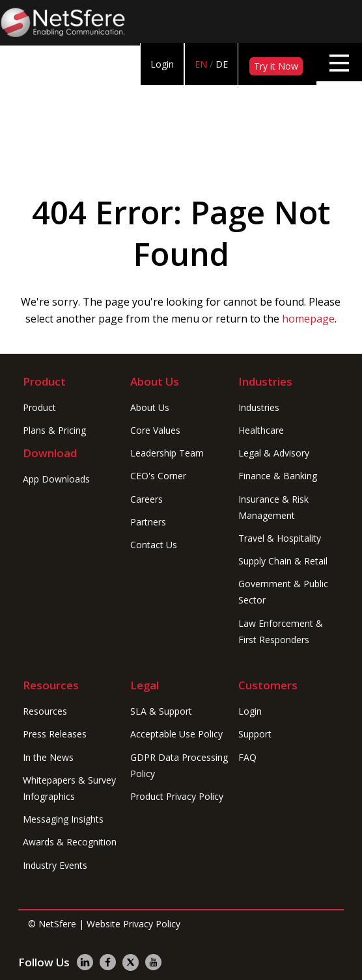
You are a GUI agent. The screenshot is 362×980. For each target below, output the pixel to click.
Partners (148, 522)
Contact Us (154, 545)
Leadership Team (167, 453)
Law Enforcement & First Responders (281, 631)
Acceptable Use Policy (176, 734)
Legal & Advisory (274, 453)
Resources (45, 711)
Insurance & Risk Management (273, 507)
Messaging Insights (63, 819)
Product (39, 407)
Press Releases (55, 734)
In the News (48, 757)
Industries (259, 407)
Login (162, 64)
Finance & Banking (278, 476)
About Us (150, 407)
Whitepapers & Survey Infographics (69, 788)
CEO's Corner (158, 476)
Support (255, 734)
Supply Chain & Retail (283, 561)
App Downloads (56, 479)
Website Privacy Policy (133, 924)
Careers (146, 499)
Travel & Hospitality (280, 538)
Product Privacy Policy (177, 796)
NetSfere (57, 924)
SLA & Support (161, 711)
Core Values (155, 430)
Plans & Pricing (54, 430)
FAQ (247, 757)
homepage (308, 319)
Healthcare (261, 430)
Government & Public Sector (283, 592)
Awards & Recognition (70, 842)
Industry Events (55, 865)
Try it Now (276, 66)
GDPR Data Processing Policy (179, 765)
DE (222, 64)
